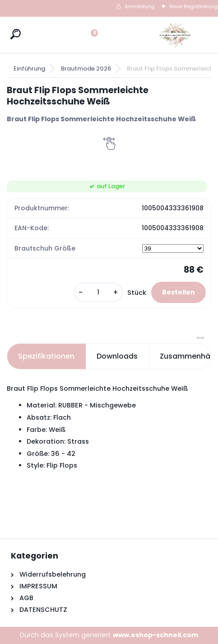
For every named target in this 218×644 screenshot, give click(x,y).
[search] (16, 34)
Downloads (117, 356)
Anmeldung (139, 6)
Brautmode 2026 (86, 69)
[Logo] (175, 35)
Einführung (29, 69)
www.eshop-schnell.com (155, 635)
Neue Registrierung (194, 6)
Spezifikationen (46, 356)
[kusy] (98, 292)
